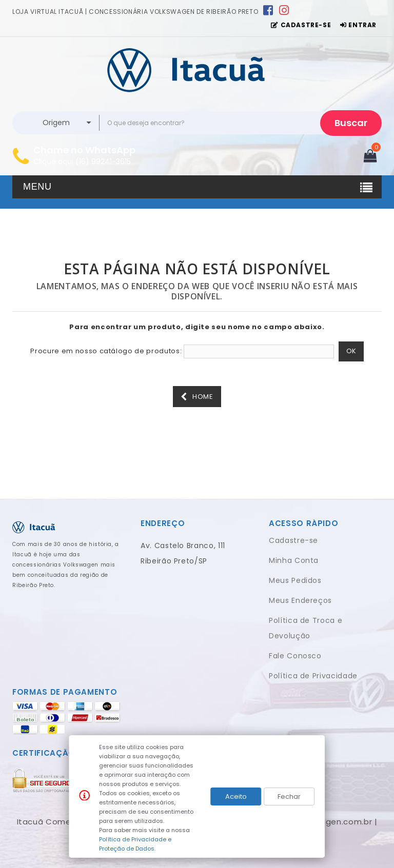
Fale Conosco (295, 656)
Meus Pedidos (295, 580)
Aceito (236, 796)
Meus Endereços (300, 600)
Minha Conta (294, 560)
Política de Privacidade (313, 676)
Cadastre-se (293, 540)
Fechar (289, 796)
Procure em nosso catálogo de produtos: (106, 351)
